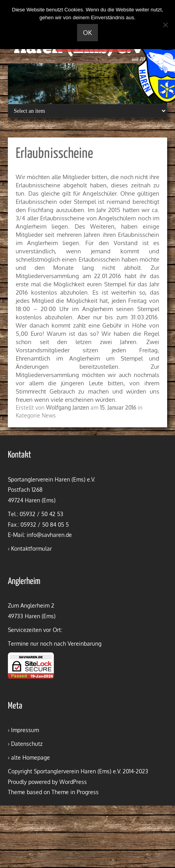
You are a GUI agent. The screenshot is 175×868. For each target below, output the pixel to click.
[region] (87, 84)
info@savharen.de (49, 535)
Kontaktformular (31, 548)
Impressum (25, 730)
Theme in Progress (75, 792)
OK (87, 33)
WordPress (73, 782)
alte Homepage (30, 757)
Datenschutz (27, 744)
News (49, 415)
